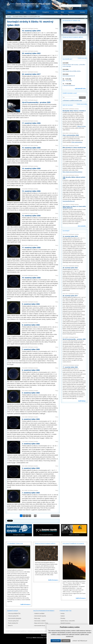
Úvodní (9, 16)
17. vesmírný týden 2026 (31, 123)
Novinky (18, 12)
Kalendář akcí (67, 59)
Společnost (71, 12)
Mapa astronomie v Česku (41, 623)
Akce (25, 12)
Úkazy (57, 28)
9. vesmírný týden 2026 (31, 304)
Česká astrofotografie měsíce (73, 37)
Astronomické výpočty (40, 616)
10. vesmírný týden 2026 (31, 278)
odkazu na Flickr (81, 126)
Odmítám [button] (66, 641)
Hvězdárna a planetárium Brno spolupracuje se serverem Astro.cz (45, 631)
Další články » (82, 401)
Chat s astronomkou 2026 (71, 135)
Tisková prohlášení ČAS (14, 613)
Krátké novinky (68, 105)
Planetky (63, 618)
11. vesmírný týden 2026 (31, 248)
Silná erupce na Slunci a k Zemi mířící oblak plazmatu (74, 207)
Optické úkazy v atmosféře (68, 621)
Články (9, 12)
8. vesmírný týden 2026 (31, 325)
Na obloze (33, 12)
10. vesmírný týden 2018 (31, 31)
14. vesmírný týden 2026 (31, 168)
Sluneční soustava (65, 623)
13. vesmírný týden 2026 (31, 191)
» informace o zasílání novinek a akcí (72, 100)
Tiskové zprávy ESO (13, 621)
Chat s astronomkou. (77, 142)
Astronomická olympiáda (15, 618)
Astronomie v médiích (40, 621)
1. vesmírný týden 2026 (31, 493)
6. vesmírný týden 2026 (31, 370)
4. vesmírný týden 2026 (31, 419)
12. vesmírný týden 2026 (31, 216)
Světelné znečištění (39, 613)
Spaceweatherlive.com (69, 201)
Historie (56, 100)
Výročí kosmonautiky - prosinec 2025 (36, 102)
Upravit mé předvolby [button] (80, 641)
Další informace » (26, 604)
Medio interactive (38, 638)
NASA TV (10, 626)
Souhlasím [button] (56, 641)
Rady (62, 12)
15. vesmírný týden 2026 (31, 148)
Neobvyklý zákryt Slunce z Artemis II (74, 111)
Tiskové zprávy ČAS (13, 616)
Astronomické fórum (40, 626)
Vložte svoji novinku (82, 104)
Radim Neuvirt (34, 100)
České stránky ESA (13, 623)
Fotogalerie (46, 12)
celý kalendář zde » (80, 88)
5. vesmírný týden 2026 (31, 393)
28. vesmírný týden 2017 (31, 74)
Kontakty (82, 12)
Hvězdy (63, 613)
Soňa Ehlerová (75, 133)
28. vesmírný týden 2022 (31, 53)
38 (35, 516)
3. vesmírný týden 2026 (31, 444)
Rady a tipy (37, 618)
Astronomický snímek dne (71, 21)
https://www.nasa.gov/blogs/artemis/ (73, 172)
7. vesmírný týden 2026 (31, 349)
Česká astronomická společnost (18, 631)
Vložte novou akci (83, 58)
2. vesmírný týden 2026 (31, 468)
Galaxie (63, 616)
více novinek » (82, 226)
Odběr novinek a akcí (70, 93)
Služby (56, 12)
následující (55, 516)
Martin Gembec (34, 29)
